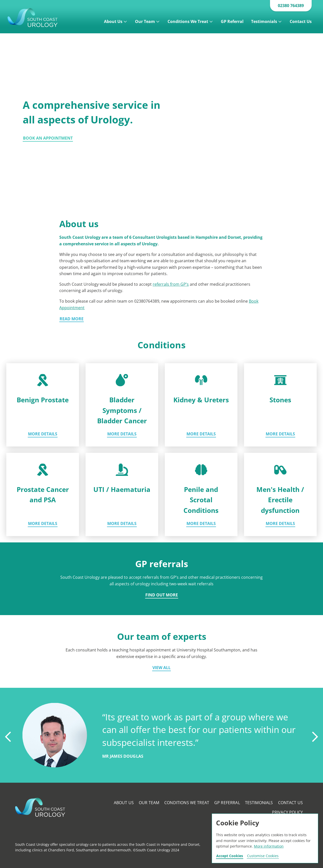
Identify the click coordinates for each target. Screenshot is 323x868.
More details (43, 434)
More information (269, 846)
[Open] (125, 20)
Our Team (145, 21)
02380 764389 (291, 6)
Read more (72, 319)
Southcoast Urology (41, 18)
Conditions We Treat (188, 21)
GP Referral (232, 21)
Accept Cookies (230, 856)
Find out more (162, 595)
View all (161, 668)
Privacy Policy (287, 812)
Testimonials (264, 21)
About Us (113, 21)
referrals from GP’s (171, 284)
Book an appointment (48, 138)
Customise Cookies (263, 856)
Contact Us (301, 21)
